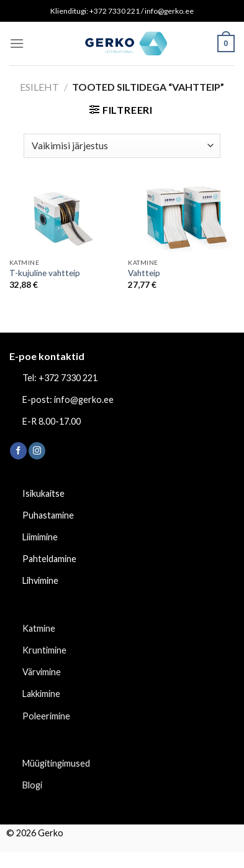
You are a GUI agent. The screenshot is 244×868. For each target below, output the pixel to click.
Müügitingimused (56, 763)
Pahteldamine (49, 559)
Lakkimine (41, 694)
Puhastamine (48, 515)
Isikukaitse (43, 493)
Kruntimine (44, 650)
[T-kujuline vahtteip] (63, 217)
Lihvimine (40, 580)
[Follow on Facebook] (18, 451)
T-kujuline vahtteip (45, 273)
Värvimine (42, 672)
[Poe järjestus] (122, 146)
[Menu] (17, 43)
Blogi (32, 785)
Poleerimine (46, 716)
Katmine (39, 628)
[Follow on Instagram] (37, 451)
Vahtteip (144, 273)
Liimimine (40, 537)
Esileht (39, 87)
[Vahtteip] (181, 217)
